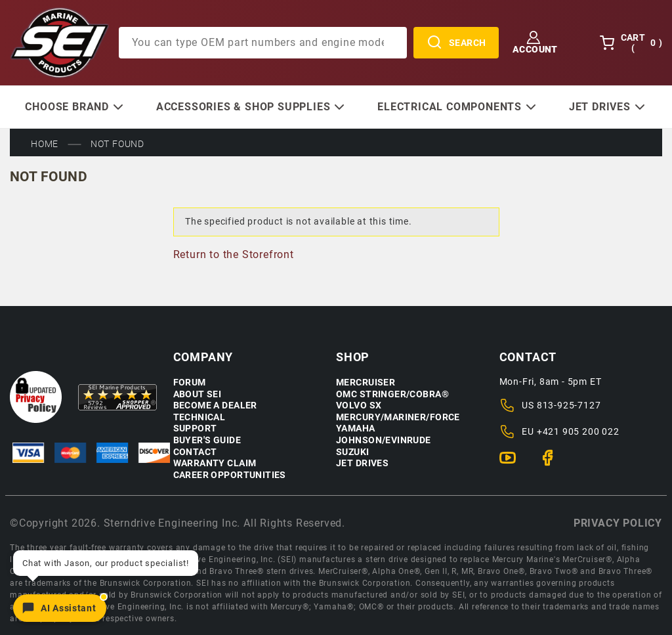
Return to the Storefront (234, 254)
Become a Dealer (215, 405)
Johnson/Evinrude (384, 440)
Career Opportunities (230, 475)
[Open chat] (60, 608)
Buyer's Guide (207, 440)
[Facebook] (553, 464)
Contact (195, 452)
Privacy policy (618, 523)
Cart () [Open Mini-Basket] (631, 43)
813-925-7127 (569, 405)
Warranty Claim (215, 463)
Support (195, 428)
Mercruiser (366, 383)
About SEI (198, 394)
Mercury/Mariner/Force (398, 417)
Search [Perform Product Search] (456, 43)
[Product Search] (263, 43)
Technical (199, 417)
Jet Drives (362, 463)
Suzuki (353, 452)
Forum (190, 383)
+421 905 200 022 (578, 431)
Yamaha (356, 428)
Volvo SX (359, 405)
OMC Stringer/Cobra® (392, 394)
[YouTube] (513, 464)
